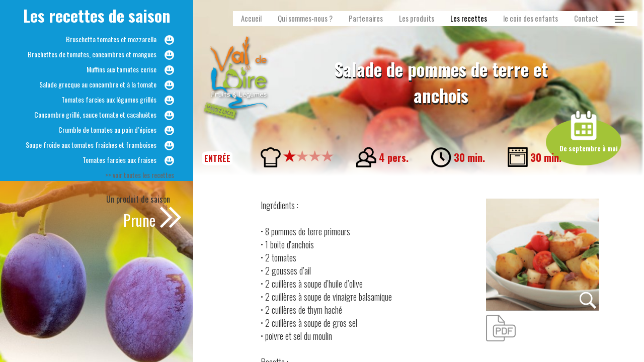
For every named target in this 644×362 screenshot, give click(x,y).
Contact (586, 18)
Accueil (251, 18)
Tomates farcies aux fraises (119, 160)
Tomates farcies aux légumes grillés (109, 99)
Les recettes (469, 18)
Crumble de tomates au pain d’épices (107, 129)
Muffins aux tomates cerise (122, 69)
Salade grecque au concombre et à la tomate (98, 84)
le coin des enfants (531, 18)
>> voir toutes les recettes (140, 175)
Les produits (417, 18)
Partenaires (366, 18)
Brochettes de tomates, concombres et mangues (92, 54)
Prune (139, 220)
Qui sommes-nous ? (305, 18)
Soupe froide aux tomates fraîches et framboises (91, 145)
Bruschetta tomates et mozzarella (111, 39)
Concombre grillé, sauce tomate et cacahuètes (95, 114)
